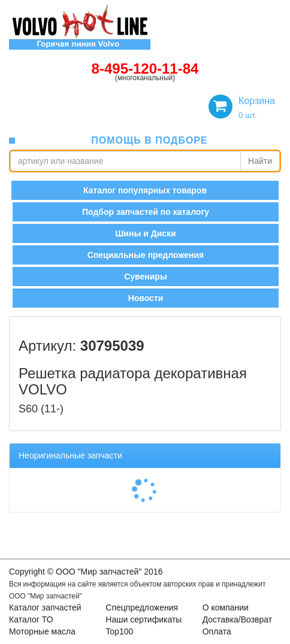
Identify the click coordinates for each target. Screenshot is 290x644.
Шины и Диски (145, 233)
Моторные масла (42, 631)
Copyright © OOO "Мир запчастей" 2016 (86, 572)
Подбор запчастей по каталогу (146, 212)
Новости (146, 298)
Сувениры (146, 277)
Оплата (217, 631)
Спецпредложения (142, 607)
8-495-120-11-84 (145, 69)
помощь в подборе (149, 140)
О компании (226, 607)
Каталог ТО (31, 619)
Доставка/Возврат (238, 619)
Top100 (119, 631)
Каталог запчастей (45, 607)
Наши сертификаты (144, 619)
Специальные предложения (146, 255)
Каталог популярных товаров (145, 190)
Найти (260, 161)
